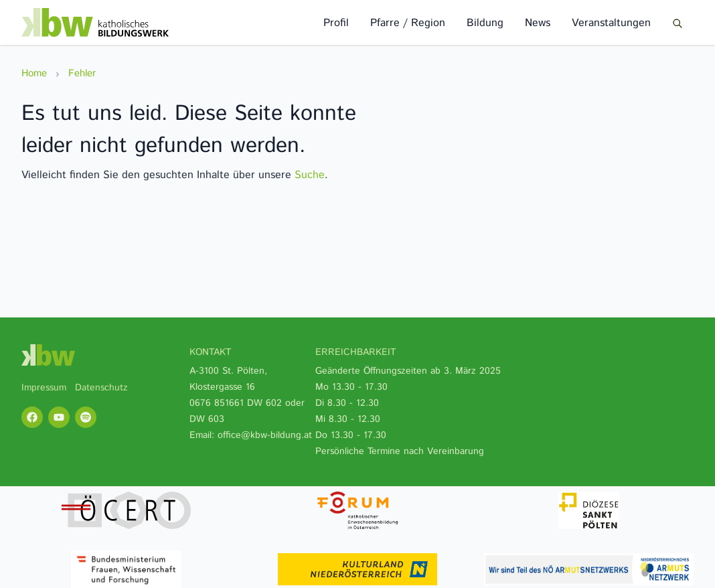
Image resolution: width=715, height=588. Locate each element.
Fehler (82, 73)
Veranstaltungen (611, 23)
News (538, 23)
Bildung (485, 23)
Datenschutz (101, 388)
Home (34, 73)
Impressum (44, 388)
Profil (336, 23)
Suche (310, 175)
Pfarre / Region (408, 23)
